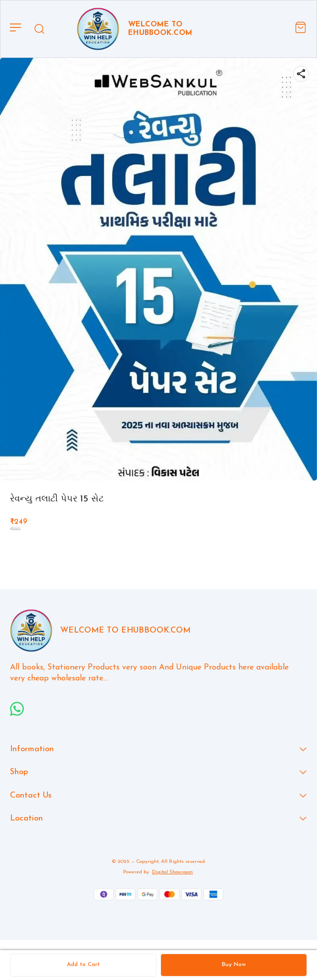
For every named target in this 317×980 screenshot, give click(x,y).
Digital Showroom (172, 872)
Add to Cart (83, 965)
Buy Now (234, 965)
